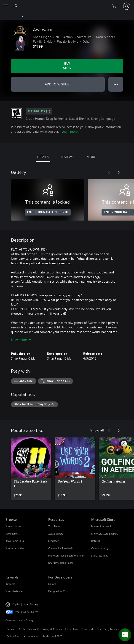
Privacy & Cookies (52, 629)
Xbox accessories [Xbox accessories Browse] (15, 548)
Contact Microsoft (29, 629)
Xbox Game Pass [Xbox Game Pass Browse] (15, 541)
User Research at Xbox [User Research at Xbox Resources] (61, 563)
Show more (21, 340)
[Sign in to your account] (127, 6)
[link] (31, 469)
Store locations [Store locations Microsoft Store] (100, 555)
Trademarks (88, 629)
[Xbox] (12, 16)
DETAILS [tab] (43, 157)
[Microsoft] (67, 3)
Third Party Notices (108, 629)
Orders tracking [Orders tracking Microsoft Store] (100, 548)
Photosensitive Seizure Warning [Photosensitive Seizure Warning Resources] (66, 555)
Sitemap (11, 629)
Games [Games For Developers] (52, 584)
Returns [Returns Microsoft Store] (96, 541)
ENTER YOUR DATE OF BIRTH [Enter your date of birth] (48, 212)
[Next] (118, 172)
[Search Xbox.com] (16, 6)
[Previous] (109, 172)
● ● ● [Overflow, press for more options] (116, 84)
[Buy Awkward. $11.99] (67, 66)
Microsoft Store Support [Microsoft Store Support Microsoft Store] (105, 533)
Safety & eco (14, 636)
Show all (97, 430)
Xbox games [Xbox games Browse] (12, 533)
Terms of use (72, 629)
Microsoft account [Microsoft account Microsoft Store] (101, 526)
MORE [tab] (91, 157)
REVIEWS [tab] (67, 157)
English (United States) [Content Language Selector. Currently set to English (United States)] (25, 604)
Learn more (70, 131)
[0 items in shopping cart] (116, 6)
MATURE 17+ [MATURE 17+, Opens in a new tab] (39, 111)
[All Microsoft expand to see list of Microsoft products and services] (6, 6)
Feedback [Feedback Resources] (53, 541)
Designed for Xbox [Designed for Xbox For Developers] (58, 591)
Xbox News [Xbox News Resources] (54, 526)
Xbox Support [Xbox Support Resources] (56, 533)
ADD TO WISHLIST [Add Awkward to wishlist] (58, 84)
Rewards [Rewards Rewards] (10, 584)
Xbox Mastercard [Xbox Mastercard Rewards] (15, 591)
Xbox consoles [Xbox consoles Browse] (13, 526)
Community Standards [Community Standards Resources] (60, 548)
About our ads (32, 636)
